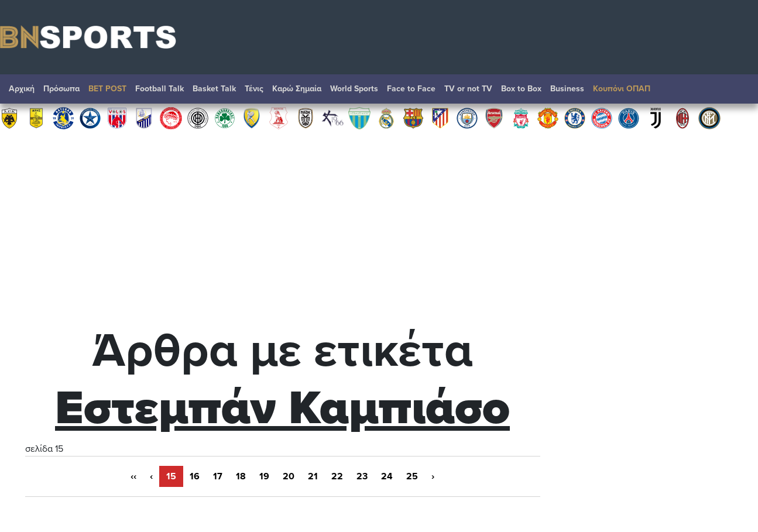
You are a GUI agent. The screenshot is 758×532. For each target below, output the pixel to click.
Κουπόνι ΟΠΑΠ (622, 89)
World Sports (354, 89)
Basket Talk (214, 89)
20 (289, 476)
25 (412, 476)
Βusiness (567, 89)
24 (387, 476)
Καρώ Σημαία (297, 89)
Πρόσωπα (61, 89)
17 (218, 476)
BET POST (107, 89)
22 (337, 476)
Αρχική (22, 89)
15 (171, 476)
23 (362, 476)
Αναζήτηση (738, 92)
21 (313, 476)
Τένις (254, 89)
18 (241, 476)
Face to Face (411, 89)
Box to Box (521, 89)
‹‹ (133, 476)
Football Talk (160, 89)
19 (264, 476)
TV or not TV (468, 89)
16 (195, 476)
